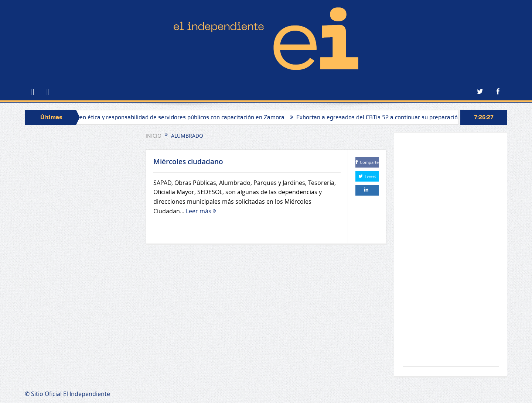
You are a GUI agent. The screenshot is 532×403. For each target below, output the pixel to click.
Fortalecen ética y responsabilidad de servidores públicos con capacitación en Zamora (173, 117)
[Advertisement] (451, 253)
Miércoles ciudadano (188, 162)
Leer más (201, 211)
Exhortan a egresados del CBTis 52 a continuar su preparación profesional (397, 117)
